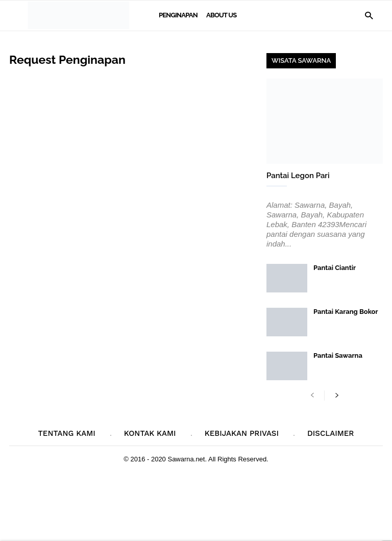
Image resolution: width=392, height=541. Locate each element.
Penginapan (178, 15)
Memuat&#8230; (132, 232)
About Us (221, 15)
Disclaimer (330, 433)
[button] (369, 15)
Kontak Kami (150, 433)
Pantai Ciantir (335, 268)
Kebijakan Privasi (242, 433)
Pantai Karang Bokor (346, 312)
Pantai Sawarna (338, 355)
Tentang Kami (67, 433)
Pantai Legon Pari (298, 176)
